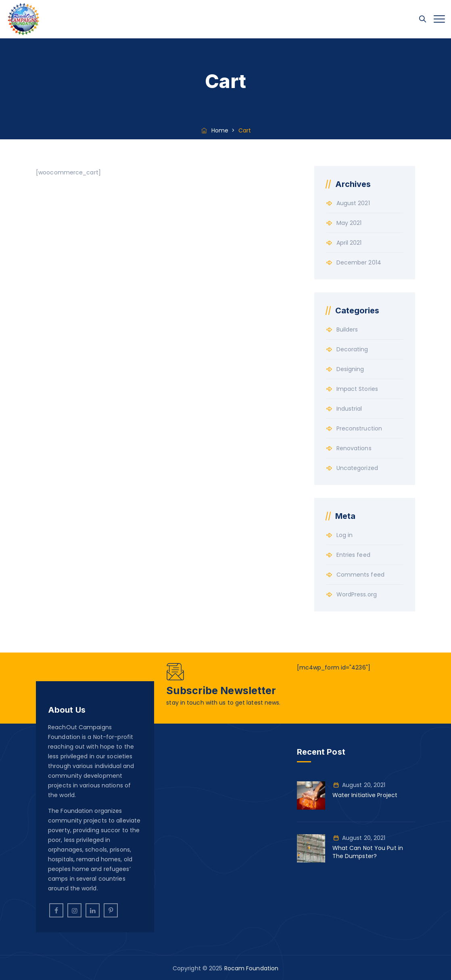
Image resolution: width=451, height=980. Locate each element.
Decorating (352, 349)
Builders (347, 329)
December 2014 (359, 262)
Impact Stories (357, 389)
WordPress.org (357, 594)
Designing (350, 369)
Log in (345, 535)
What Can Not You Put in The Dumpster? (368, 852)
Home (214, 130)
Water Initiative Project (365, 795)
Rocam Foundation (252, 968)
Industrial (349, 409)
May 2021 (349, 223)
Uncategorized (357, 468)
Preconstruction (359, 428)
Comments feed (360, 575)
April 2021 (349, 243)
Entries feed (353, 555)
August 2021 (353, 203)
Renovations (354, 448)
